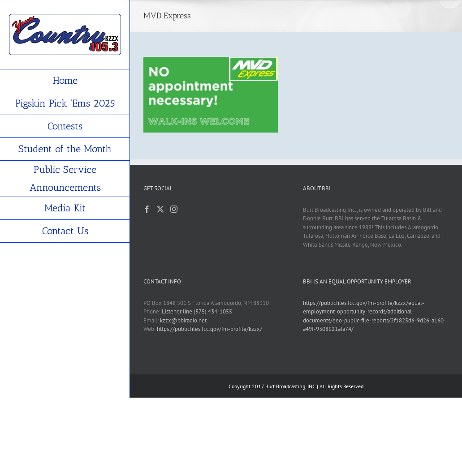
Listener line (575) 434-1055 (197, 311)
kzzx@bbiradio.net (183, 320)
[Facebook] (147, 209)
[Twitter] (160, 209)
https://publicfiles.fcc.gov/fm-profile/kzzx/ (209, 329)
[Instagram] (174, 209)
